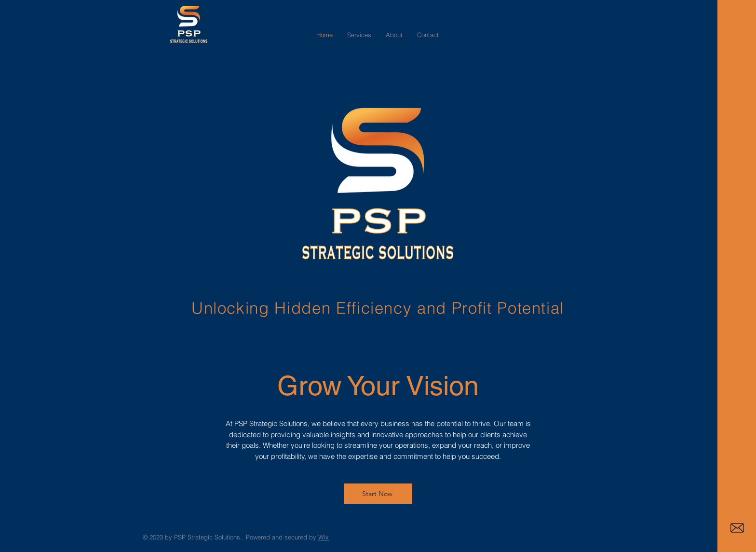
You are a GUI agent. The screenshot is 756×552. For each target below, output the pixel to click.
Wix (324, 537)
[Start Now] (378, 494)
